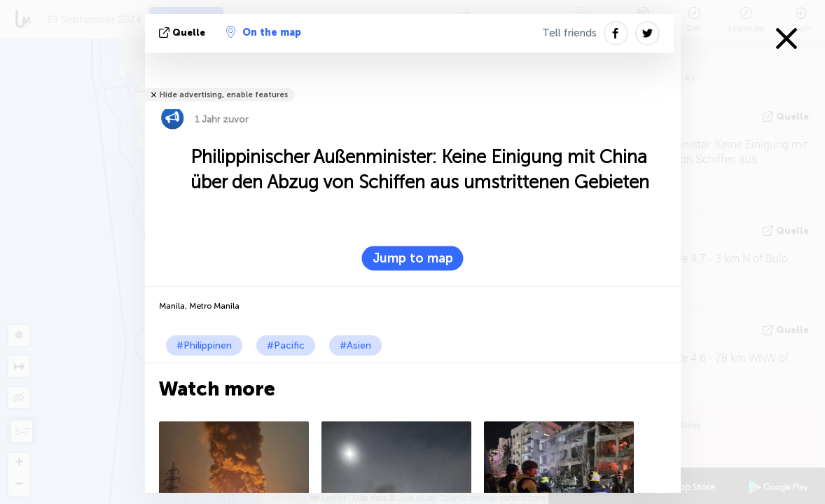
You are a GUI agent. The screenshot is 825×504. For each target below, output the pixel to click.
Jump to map (413, 258)
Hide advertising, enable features (224, 95)
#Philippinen (204, 345)
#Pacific (286, 345)
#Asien (355, 345)
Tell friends (569, 33)
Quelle (183, 33)
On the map (264, 32)
